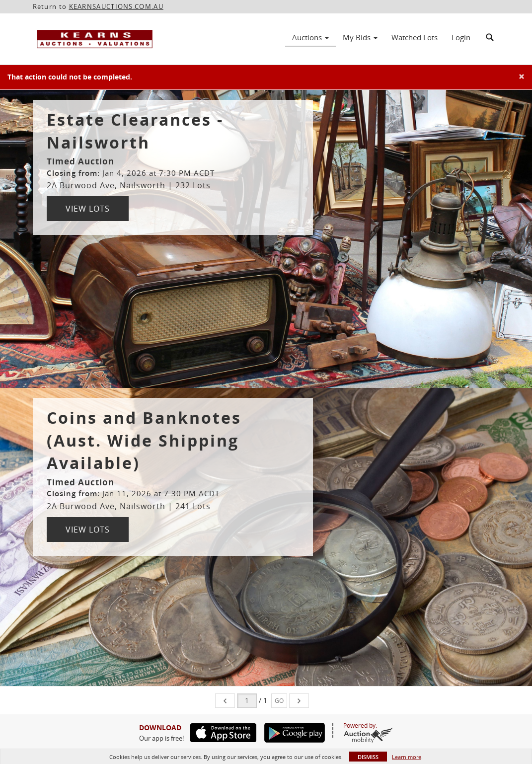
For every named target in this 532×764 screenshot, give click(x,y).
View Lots (88, 209)
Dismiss (368, 757)
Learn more (407, 757)
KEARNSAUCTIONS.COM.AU (116, 6)
